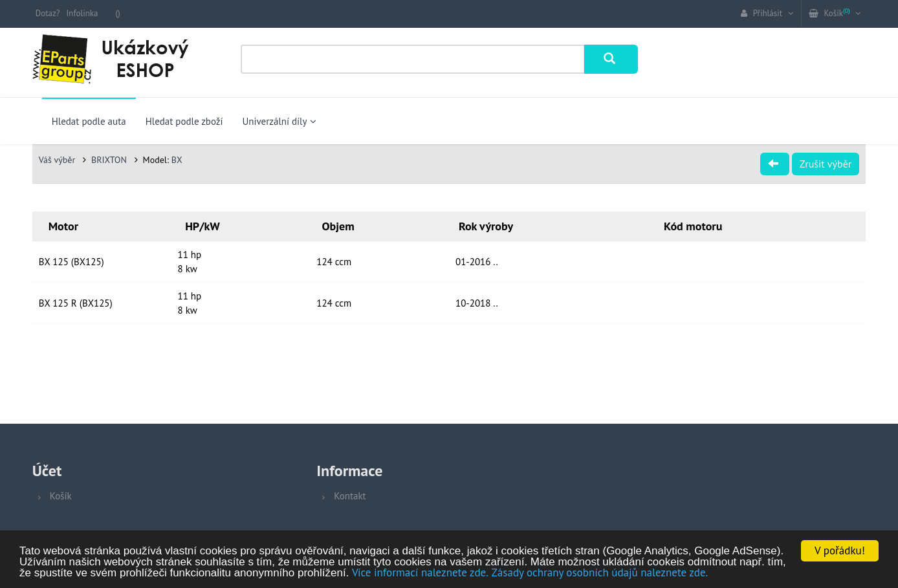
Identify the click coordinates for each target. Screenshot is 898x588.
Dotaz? (48, 13)
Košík (61, 496)
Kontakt (350, 496)
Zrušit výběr (826, 164)
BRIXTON (110, 160)
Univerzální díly (279, 121)
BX (177, 160)
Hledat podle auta (89, 121)
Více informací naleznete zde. (420, 573)
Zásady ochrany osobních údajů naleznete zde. (600, 573)
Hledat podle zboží (184, 121)
